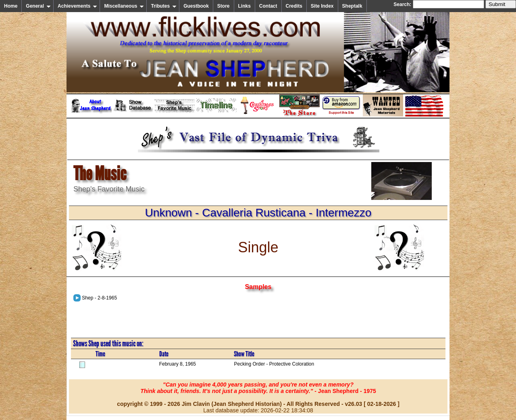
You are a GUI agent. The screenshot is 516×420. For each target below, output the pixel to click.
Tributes (164, 6)
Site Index (322, 6)
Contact (268, 6)
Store (224, 6)
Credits (294, 6)
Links (244, 6)
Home (11, 6)
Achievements (77, 6)
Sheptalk (352, 6)
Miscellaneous (124, 6)
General (38, 6)
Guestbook (196, 6)
